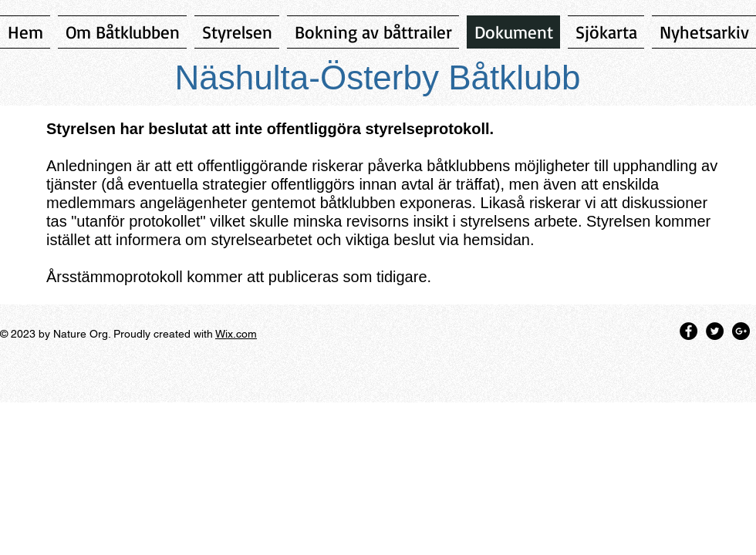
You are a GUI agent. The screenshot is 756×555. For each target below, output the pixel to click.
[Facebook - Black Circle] (688, 331)
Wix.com (236, 334)
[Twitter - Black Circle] (715, 331)
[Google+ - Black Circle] (741, 331)
